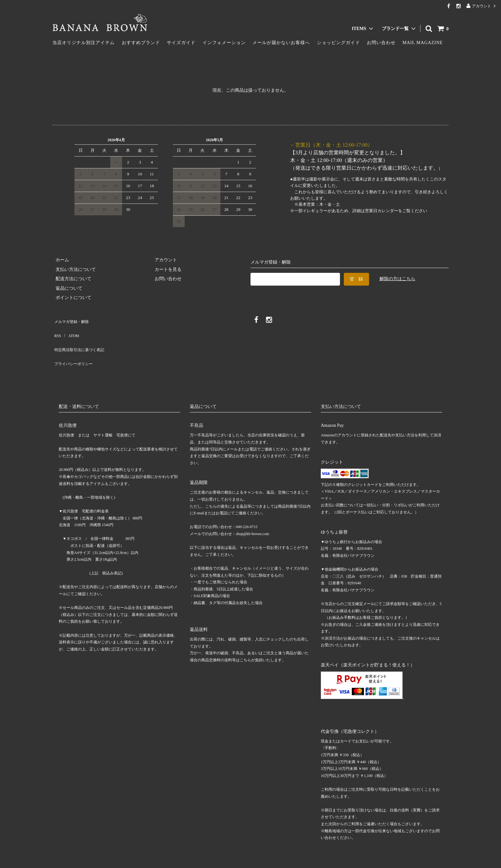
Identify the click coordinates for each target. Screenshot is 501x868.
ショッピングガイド (339, 43)
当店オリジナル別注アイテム (84, 43)
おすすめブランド (141, 43)
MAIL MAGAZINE (423, 43)
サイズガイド (181, 43)
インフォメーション (224, 43)
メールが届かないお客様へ (281, 43)
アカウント (482, 6)
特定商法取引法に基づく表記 (81, 338)
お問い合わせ (381, 43)
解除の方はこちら (397, 279)
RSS (56, 329)
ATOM (70, 329)
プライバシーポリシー (75, 348)
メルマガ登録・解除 (73, 320)
